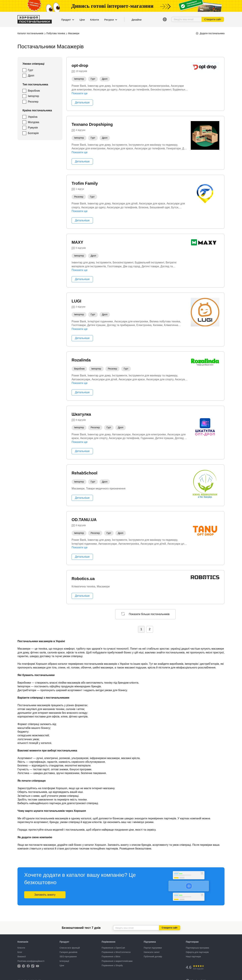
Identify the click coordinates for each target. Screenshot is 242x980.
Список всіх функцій (70, 948)
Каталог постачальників (30, 33)
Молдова (34, 122)
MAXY (77, 242)
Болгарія (33, 133)
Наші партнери (193, 957)
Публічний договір (153, 957)
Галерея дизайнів (68, 952)
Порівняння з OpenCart (113, 948)
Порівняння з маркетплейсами (117, 961)
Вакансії (22, 957)
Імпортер (34, 96)
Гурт (31, 70)
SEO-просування (68, 957)
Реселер (33, 102)
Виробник (34, 91)
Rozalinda (81, 360)
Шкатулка (81, 414)
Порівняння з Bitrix (111, 957)
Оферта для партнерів (197, 952)
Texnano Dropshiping (92, 124)
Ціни (82, 20)
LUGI (76, 301)
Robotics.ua (83, 579)
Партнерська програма (197, 948)
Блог (20, 952)
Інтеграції (64, 961)
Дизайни (137, 20)
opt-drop (80, 65)
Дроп (31, 76)
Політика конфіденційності (31, 961)
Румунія (33, 128)
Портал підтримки (153, 948)
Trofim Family (85, 183)
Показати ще (80, 93)
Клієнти (94, 20)
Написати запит (152, 952)
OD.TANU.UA (84, 520)
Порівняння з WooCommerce (116, 952)
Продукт (68, 20)
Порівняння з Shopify (112, 965)
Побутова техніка (56, 33)
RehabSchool (84, 473)
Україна (33, 117)
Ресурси (111, 20)
